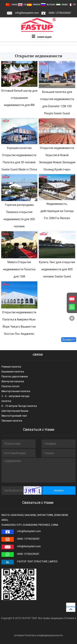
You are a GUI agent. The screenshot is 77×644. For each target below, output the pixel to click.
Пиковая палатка (12, 421)
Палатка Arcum (10, 386)
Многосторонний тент (14, 416)
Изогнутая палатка (13, 381)
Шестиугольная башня (15, 411)
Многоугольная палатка (16, 391)
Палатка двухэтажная (15, 377)
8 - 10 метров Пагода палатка (19, 406)
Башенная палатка (13, 372)
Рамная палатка (11, 367)
